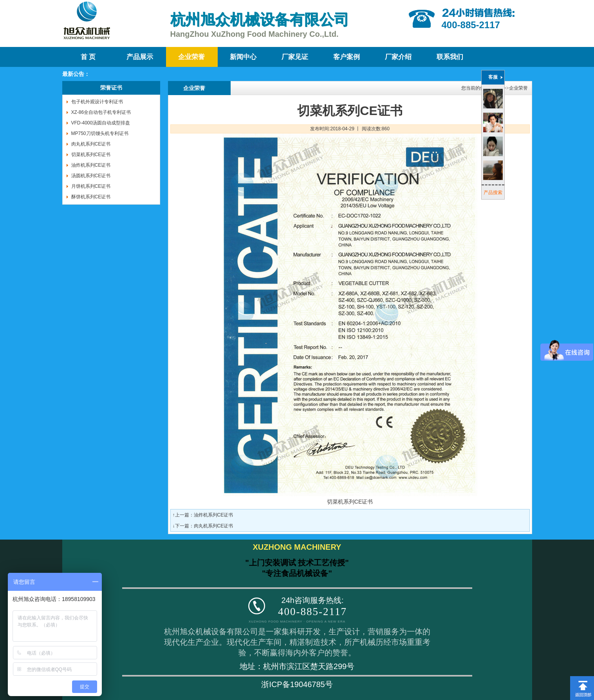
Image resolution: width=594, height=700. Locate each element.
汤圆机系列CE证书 (91, 176)
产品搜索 (493, 193)
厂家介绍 (398, 57)
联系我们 (450, 57)
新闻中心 (243, 57)
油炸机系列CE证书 (91, 165)
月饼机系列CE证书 (91, 186)
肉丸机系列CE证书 (91, 144)
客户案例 (347, 57)
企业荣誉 (191, 57)
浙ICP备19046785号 (297, 684)
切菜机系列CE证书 (91, 155)
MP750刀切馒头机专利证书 (100, 133)
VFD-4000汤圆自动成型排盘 (101, 123)
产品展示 (140, 57)
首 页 (88, 57)
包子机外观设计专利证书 (97, 102)
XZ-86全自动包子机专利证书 (101, 112)
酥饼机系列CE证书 (91, 197)
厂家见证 (295, 57)
